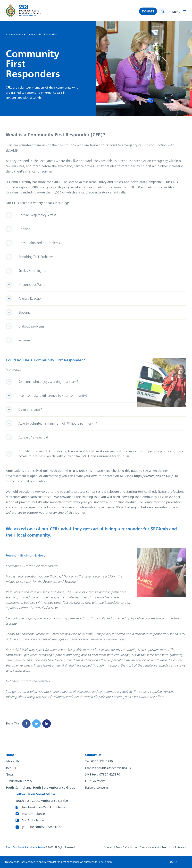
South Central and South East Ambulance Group (41, 788)
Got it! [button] (174, 862)
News (10, 775)
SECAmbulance (33, 821)
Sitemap (109, 847)
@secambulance (33, 814)
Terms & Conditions (126, 847)
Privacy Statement (149, 847)
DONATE (148, 12)
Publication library (19, 781)
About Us (13, 762)
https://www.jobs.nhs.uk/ (154, 476)
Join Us (11, 768)
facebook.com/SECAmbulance (44, 807)
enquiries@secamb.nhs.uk (113, 768)
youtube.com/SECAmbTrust (42, 827)
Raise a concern (96, 788)
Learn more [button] (106, 862)
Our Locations (95, 781)
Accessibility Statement (174, 847)
